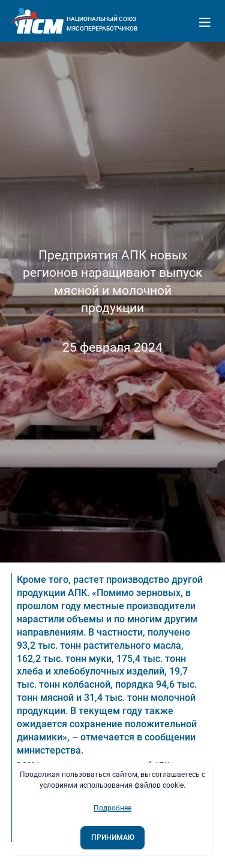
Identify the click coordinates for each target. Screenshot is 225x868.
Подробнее (112, 808)
